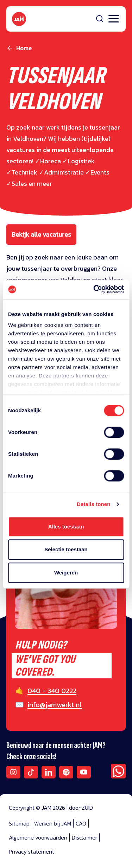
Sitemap (19, 823)
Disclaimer (84, 837)
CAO (81, 823)
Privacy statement (32, 851)
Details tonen (93, 504)
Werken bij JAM (53, 823)
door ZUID (81, 808)
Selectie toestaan (66, 549)
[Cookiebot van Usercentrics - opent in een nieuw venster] (94, 289)
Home (24, 48)
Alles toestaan (66, 527)
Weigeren (66, 573)
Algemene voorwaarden (38, 837)
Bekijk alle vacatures (41, 234)
